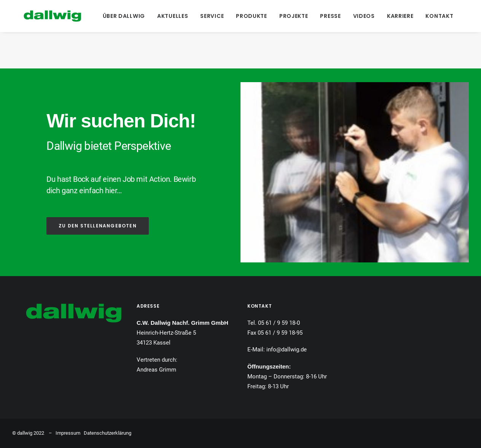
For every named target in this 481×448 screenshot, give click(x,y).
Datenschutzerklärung (108, 433)
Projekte (290, 16)
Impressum (68, 433)
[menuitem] (120, 16)
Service (208, 16)
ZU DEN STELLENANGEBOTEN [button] (98, 226)
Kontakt (436, 16)
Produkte (248, 16)
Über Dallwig (120, 16)
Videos (360, 16)
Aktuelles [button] (168, 16)
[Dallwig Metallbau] (41, 16)
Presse (327, 16)
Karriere (396, 16)
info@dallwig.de (287, 350)
